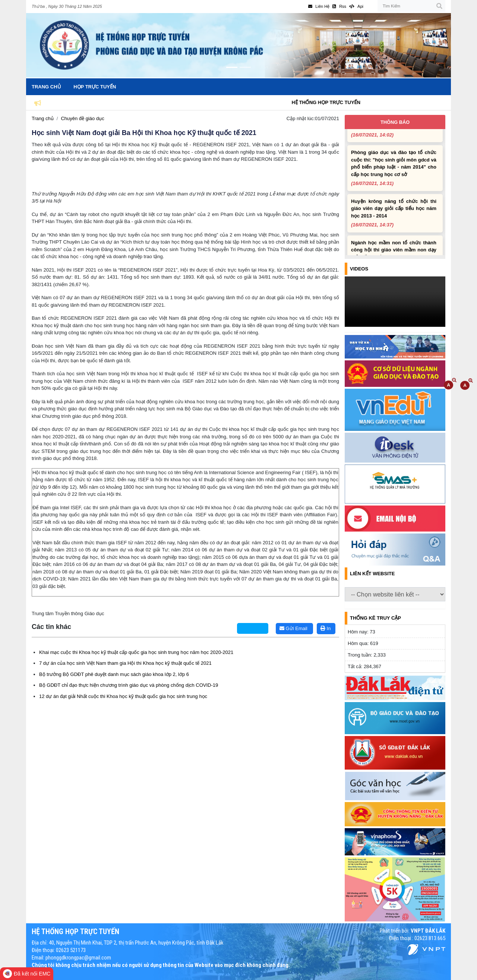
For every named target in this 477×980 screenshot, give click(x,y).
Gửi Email (293, 628)
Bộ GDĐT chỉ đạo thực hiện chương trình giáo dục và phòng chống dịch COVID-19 (129, 685)
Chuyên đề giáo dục (82, 118)
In (326, 628)
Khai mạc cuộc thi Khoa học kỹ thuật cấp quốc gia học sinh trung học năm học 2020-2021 (136, 652)
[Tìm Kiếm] (411, 6)
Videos (359, 269)
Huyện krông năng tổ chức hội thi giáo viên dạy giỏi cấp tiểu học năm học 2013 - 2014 (394, 216)
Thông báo (395, 122)
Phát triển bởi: (413, 931)
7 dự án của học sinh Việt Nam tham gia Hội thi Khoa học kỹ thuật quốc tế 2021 (125, 663)
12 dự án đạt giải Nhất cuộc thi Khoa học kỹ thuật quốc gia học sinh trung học (123, 696)
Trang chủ (46, 87)
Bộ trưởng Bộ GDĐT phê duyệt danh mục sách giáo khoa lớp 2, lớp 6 (114, 674)
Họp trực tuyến (95, 87)
